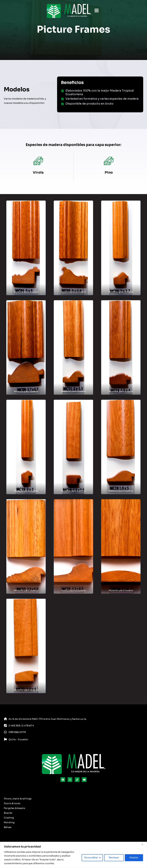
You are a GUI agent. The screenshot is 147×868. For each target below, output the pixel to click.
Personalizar (91, 858)
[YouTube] (84, 780)
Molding (9, 822)
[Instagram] (70, 780)
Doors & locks (12, 803)
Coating (9, 818)
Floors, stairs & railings (18, 799)
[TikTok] (77, 780)
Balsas (8, 827)
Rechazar (114, 858)
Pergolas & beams (15, 808)
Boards (8, 813)
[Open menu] (96, 11)
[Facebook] (63, 780)
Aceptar (134, 858)
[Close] (144, 845)
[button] (26, 248)
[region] (73, 855)
